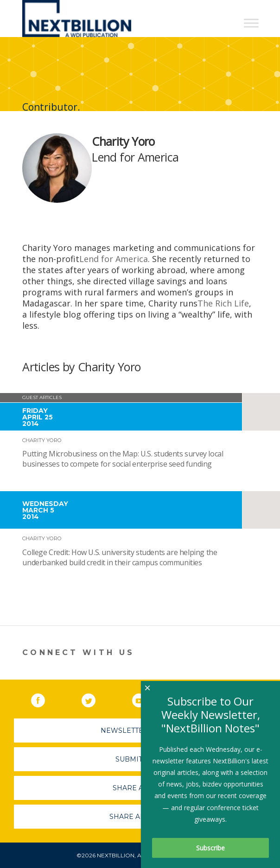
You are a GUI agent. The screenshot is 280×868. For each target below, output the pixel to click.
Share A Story (140, 788)
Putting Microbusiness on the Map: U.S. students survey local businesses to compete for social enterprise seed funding (123, 459)
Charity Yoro (42, 440)
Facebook (45, 699)
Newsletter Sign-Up (140, 731)
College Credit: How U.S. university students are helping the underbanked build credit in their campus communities (120, 557)
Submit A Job (140, 759)
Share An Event (140, 817)
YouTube (146, 699)
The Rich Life (223, 303)
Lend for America (114, 259)
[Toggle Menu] (251, 23)
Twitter (95, 699)
